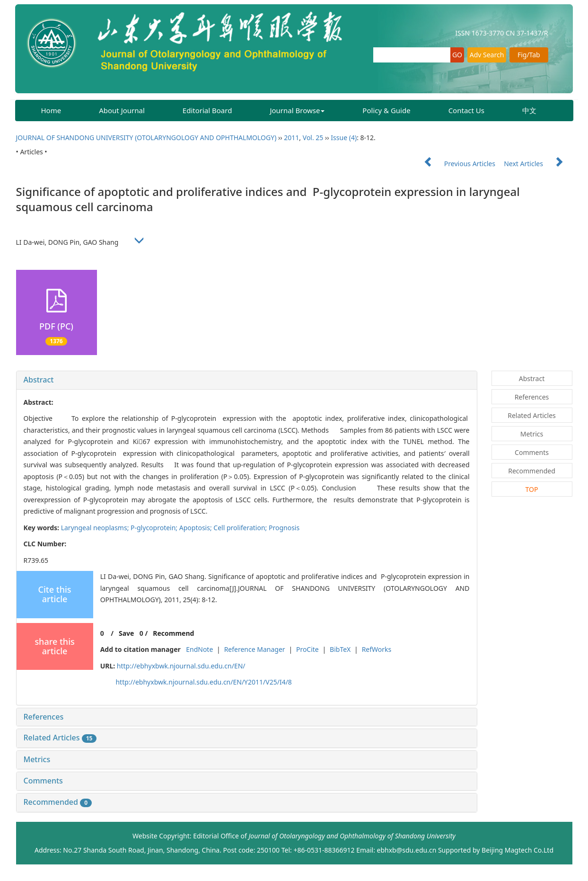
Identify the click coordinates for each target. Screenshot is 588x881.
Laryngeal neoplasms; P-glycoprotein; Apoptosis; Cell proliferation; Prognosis (180, 528)
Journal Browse (297, 110)
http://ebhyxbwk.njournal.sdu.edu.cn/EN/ (181, 666)
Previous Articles (456, 164)
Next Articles (538, 164)
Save (126, 633)
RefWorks (377, 649)
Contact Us (466, 110)
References (44, 717)
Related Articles (60, 738)
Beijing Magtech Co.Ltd (518, 850)
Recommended (58, 802)
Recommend (173, 633)
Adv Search (487, 55)
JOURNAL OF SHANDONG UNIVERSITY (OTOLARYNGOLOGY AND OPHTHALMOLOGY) (146, 138)
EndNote (199, 649)
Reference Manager (255, 649)
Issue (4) (344, 138)
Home (51, 110)
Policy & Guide (386, 110)
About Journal (122, 110)
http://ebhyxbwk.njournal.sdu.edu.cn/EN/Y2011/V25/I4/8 (203, 682)
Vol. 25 (313, 138)
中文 (529, 110)
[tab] (247, 380)
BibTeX (340, 649)
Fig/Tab (529, 55)
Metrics (37, 759)
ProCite (307, 649)
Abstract (39, 380)
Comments (43, 781)
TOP (532, 489)
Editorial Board (207, 110)
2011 (291, 138)
